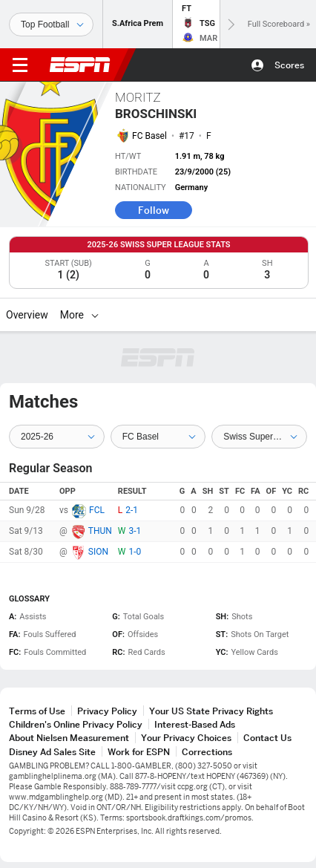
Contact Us (267, 738)
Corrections (207, 752)
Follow (154, 210)
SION (98, 552)
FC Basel (149, 136)
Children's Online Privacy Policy (76, 724)
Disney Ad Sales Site (52, 752)
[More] (95, 315)
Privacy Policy (107, 711)
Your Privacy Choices (186, 738)
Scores (289, 65)
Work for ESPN (139, 752)
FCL (97, 510)
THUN (100, 531)
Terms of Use (37, 711)
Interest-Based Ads (195, 724)
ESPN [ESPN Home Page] (80, 65)
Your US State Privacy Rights (211, 711)
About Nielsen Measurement (69, 738)
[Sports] (51, 25)
